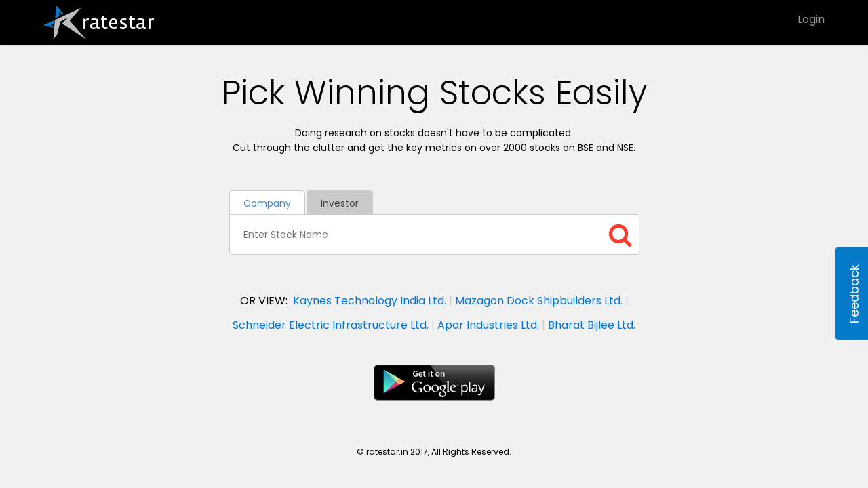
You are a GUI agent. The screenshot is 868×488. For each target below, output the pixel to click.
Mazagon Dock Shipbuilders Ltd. (539, 301)
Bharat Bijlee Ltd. (592, 325)
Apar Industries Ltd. (488, 325)
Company (267, 203)
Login (811, 19)
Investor (340, 203)
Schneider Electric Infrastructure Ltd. (331, 325)
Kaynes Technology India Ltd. (370, 301)
